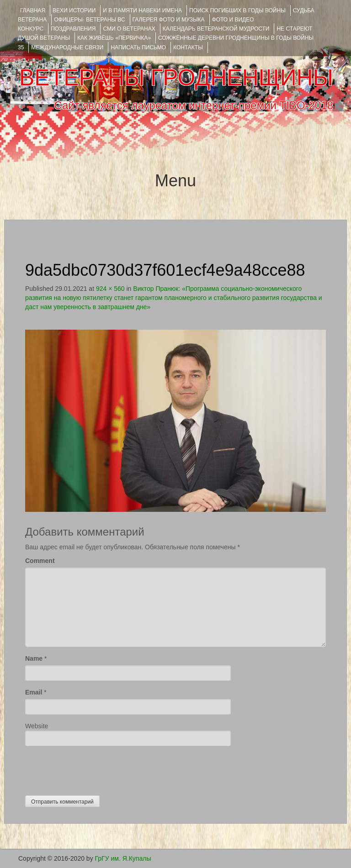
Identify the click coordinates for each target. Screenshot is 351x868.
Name (34, 658)
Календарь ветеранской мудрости (216, 29)
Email (34, 692)
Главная (33, 11)
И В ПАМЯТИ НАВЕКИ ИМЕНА (142, 11)
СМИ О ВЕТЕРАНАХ (129, 29)
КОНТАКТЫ (188, 47)
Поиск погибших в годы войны (237, 11)
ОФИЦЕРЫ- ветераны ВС (89, 20)
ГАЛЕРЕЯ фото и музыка (169, 20)
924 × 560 (110, 289)
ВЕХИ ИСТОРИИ (74, 11)
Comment (40, 561)
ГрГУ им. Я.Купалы (123, 858)
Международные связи (67, 47)
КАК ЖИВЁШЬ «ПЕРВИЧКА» (114, 38)
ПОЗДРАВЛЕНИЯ (73, 29)
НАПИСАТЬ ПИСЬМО (138, 47)
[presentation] (95, 768)
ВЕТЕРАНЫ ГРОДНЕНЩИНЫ (176, 78)
